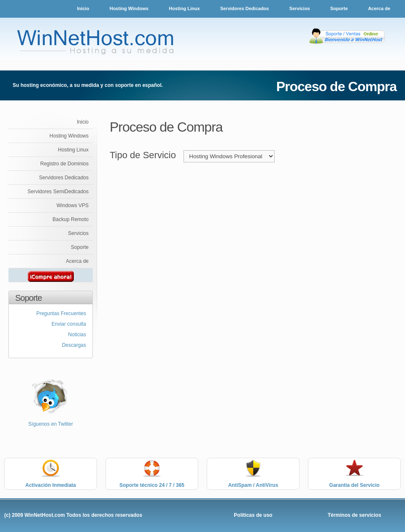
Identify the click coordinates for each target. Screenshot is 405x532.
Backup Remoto (71, 219)
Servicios (300, 8)
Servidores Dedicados (245, 8)
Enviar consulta (69, 324)
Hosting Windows (129, 8)
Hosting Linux (184, 8)
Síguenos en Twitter (51, 424)
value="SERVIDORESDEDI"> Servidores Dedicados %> (229, 156)
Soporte (340, 8)
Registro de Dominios (64, 164)
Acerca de (379, 8)
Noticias (77, 335)
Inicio (83, 8)
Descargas (74, 345)
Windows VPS (73, 205)
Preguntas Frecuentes (61, 313)
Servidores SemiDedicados (58, 192)
